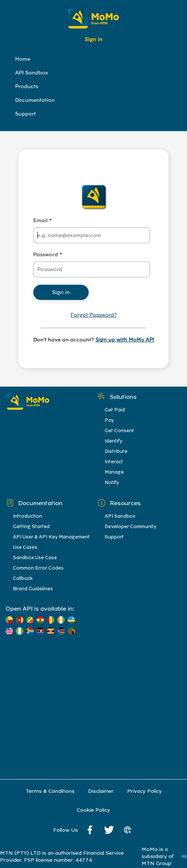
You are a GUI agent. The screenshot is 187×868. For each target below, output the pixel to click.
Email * (42, 221)
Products (27, 86)
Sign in (93, 39)
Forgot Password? (94, 315)
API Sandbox (32, 73)
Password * (48, 255)
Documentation (35, 100)
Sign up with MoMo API (125, 340)
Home (23, 59)
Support (25, 114)
